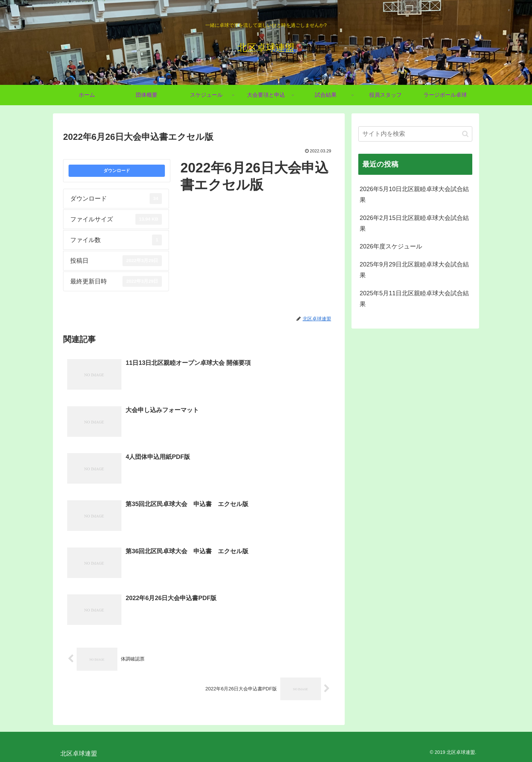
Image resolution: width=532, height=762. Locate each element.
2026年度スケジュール (391, 246)
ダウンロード (117, 171)
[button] (465, 134)
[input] (415, 134)
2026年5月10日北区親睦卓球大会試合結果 (414, 194)
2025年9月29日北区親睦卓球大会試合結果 (414, 270)
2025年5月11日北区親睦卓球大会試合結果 (414, 299)
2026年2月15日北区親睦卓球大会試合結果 (414, 223)
